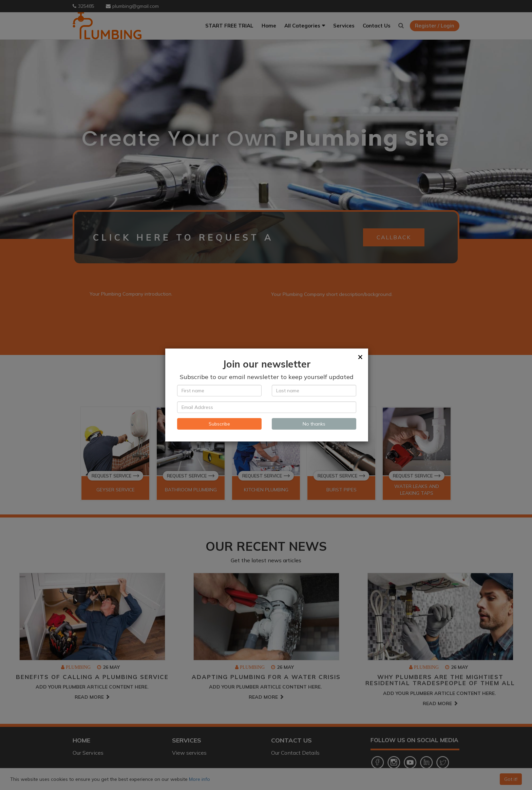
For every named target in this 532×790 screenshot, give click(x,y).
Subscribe (219, 424)
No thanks (314, 424)
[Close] (360, 357)
